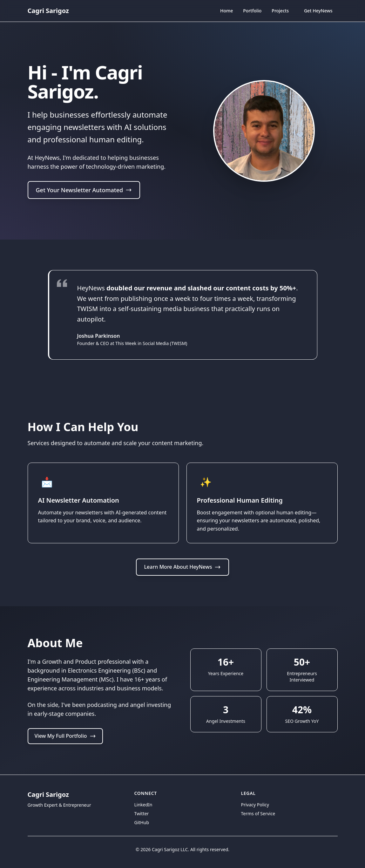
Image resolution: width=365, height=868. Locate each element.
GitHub (142, 822)
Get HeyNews (318, 11)
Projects (280, 11)
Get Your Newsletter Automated (84, 191)
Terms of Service (258, 814)
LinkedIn (143, 805)
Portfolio (252, 11)
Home (226, 11)
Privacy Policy (255, 805)
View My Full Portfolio (65, 736)
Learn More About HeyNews (183, 567)
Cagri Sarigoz (48, 11)
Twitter (142, 814)
